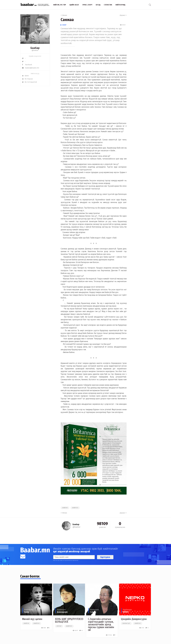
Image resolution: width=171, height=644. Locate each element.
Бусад (98, 5)
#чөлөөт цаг (126, 623)
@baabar (35, 50)
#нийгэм (65, 508)
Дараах (123, 15)
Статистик (108, 5)
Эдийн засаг (74, 5)
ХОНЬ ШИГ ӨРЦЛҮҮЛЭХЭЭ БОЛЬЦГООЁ (69, 620)
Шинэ (25, 76)
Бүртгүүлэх (105, 557)
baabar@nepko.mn (31, 68)
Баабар (64, 25)
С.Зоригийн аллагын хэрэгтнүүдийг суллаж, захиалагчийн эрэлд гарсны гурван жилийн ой (101, 624)
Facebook (27, 65)
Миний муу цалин (32, 619)
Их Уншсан (27, 79)
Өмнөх (64, 15)
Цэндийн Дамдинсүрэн (134, 619)
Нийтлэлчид (120, 5)
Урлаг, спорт (87, 5)
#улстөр (59, 626)
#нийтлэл (75, 508)
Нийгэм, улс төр (60, 5)
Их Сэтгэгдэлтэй (29, 82)
